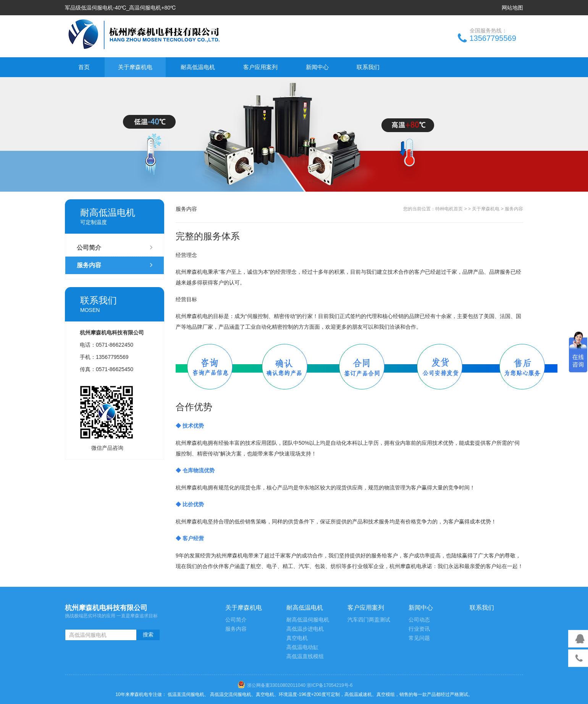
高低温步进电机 (305, 629)
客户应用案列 (260, 67)
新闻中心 (317, 67)
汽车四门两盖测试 (369, 620)
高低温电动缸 (302, 647)
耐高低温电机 (198, 67)
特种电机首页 (449, 209)
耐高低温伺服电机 (308, 620)
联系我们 (368, 67)
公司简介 (115, 248)
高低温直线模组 (305, 656)
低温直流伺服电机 (186, 694)
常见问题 (419, 638)
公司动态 (419, 620)
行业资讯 (419, 629)
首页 (84, 67)
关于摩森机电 (135, 67)
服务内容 (115, 265)
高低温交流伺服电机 (231, 694)
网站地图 (512, 8)
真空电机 (297, 638)
